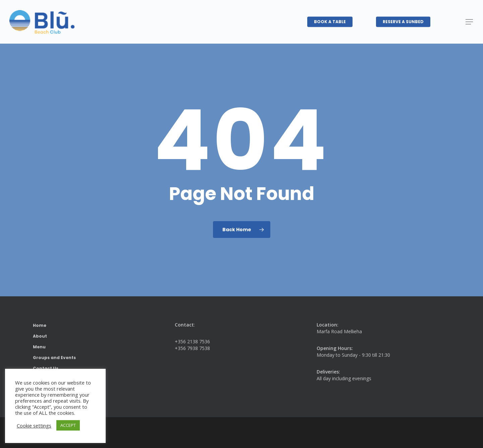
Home (40, 325)
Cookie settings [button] (34, 426)
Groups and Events (54, 358)
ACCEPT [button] (68, 425)
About (40, 336)
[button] (470, 22)
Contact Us (46, 368)
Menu (39, 347)
